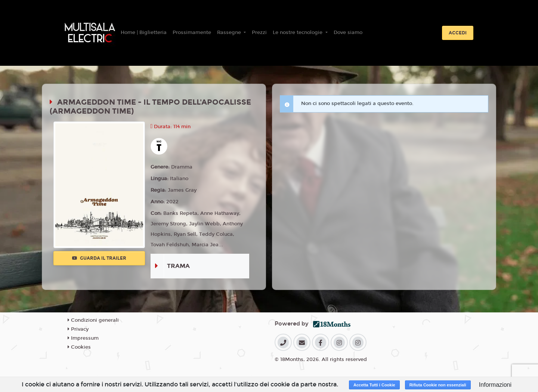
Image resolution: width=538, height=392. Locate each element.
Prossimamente (192, 33)
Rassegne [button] (230, 33)
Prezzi (259, 33)
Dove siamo (348, 33)
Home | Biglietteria (144, 33)
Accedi (458, 33)
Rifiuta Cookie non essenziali (438, 385)
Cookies (79, 347)
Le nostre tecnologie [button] (298, 33)
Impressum (83, 338)
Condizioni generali (93, 320)
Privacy (78, 329)
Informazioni (495, 385)
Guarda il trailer (99, 258)
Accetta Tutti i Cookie (374, 385)
